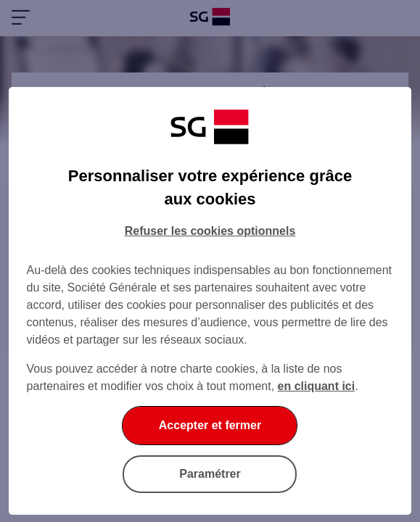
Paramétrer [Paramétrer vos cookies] (210, 474)
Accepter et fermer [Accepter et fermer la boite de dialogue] (210, 425)
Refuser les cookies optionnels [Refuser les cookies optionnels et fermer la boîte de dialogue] (210, 231)
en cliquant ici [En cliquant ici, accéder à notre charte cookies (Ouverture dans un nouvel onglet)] (317, 386)
